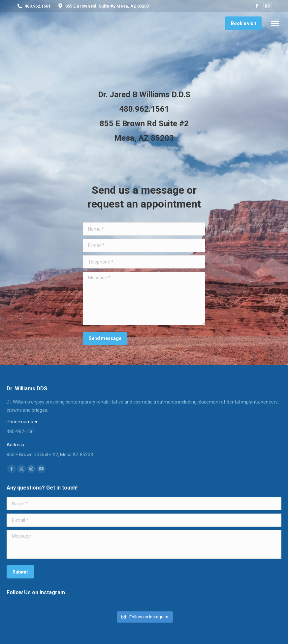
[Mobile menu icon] (275, 24)
